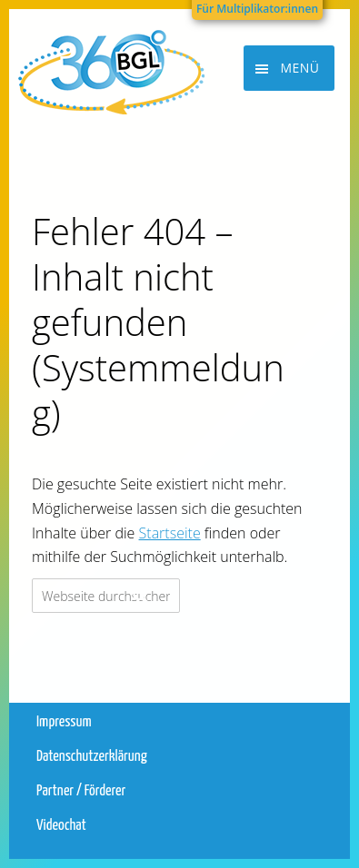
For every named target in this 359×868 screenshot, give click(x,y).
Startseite (170, 533)
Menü (299, 68)
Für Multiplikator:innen (257, 9)
